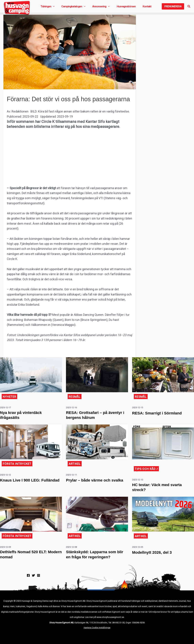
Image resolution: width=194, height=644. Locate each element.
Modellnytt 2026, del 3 (155, 557)
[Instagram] (39, 581)
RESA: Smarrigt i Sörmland (161, 415)
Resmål (75, 398)
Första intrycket (18, 467)
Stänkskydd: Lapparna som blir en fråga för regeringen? (96, 560)
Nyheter (10, 398)
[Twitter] (33, 581)
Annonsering (91, 7)
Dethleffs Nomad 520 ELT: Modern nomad (27, 560)
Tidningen (46, 7)
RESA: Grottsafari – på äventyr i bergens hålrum (92, 417)
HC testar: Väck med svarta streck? (161, 491)
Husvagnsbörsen (112, 7)
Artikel (75, 467)
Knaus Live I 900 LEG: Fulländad (23, 486)
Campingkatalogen (68, 7)
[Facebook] (28, 581)
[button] (173, 7)
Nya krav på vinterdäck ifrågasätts (24, 417)
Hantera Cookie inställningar (97, 634)
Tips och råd (146, 472)
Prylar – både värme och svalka (92, 486)
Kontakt (129, 7)
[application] (52, 7)
